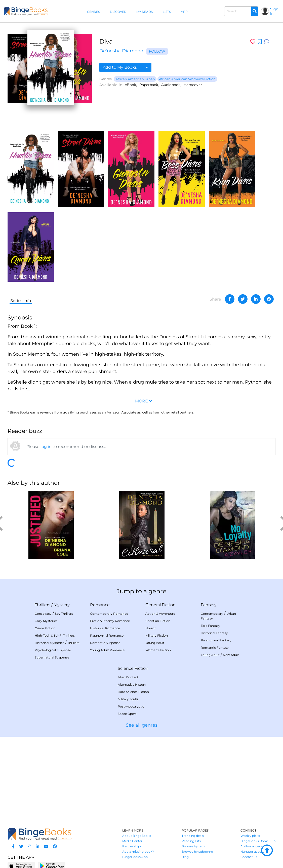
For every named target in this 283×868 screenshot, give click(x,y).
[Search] (255, 11)
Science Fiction (133, 668)
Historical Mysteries (49, 643)
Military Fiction (157, 635)
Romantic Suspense (105, 643)
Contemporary (212, 614)
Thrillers (43, 605)
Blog (185, 857)
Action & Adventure (160, 614)
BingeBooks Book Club (258, 841)
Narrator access (252, 852)
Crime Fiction (45, 628)
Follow (157, 51)
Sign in (274, 11)
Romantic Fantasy (215, 648)
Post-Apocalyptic (131, 706)
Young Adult (155, 643)
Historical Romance (105, 628)
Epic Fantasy (210, 626)
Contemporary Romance (109, 614)
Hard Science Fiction (133, 692)
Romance (100, 605)
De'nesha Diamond (121, 51)
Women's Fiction (158, 650)
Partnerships (132, 846)
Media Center (132, 841)
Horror (151, 628)
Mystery (62, 605)
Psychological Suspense (53, 650)
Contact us (249, 857)
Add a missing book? (138, 852)
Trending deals (193, 836)
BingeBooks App (135, 857)
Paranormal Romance (107, 635)
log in (46, 447)
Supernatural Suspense (52, 657)
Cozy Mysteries (46, 621)
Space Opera (127, 714)
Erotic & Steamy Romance (110, 621)
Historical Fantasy (214, 633)
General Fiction (160, 605)
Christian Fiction (158, 621)
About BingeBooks (137, 836)
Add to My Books (125, 67)
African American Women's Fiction (187, 79)
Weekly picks (250, 836)
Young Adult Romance (107, 650)
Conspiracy (43, 614)
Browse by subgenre (197, 852)
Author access (251, 846)
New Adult (231, 655)
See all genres (142, 725)
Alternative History (132, 685)
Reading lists (191, 841)
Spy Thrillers (64, 614)
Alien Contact (128, 677)
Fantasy (209, 605)
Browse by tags (193, 846)
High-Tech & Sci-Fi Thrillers (55, 635)
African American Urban (135, 79)
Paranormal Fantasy (216, 640)
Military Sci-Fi (128, 699)
